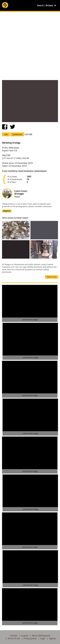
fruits (5, 171)
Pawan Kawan (21, 191)
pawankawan (40, 171)
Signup (52, 638)
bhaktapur (29, 171)
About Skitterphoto (41, 636)
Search (40, 5)
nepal (21, 171)
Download (17, 134)
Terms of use (14, 638)
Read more (52, 277)
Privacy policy (30, 638)
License (25, 636)
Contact (14, 636)
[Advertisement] (30, 46)
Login (43, 638)
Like (6, 134)
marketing (12, 171)
